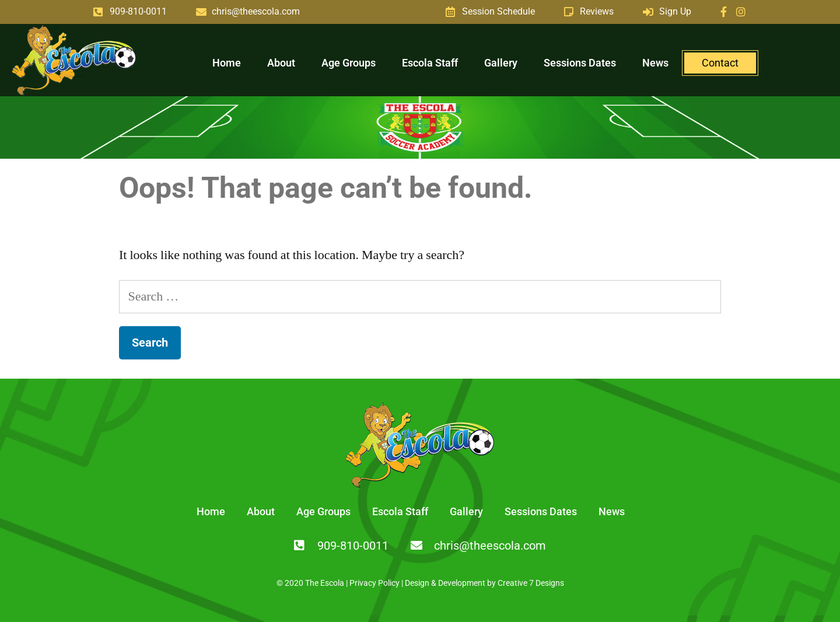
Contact (720, 63)
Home (227, 63)
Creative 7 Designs (531, 583)
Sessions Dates (580, 63)
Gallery (501, 63)
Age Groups (349, 63)
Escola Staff (430, 63)
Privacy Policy (374, 583)
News (655, 63)
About (281, 63)
